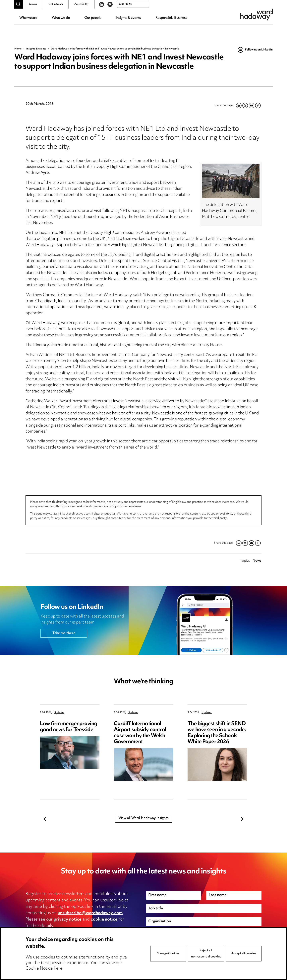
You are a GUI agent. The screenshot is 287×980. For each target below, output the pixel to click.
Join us (33, 4)
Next (242, 819)
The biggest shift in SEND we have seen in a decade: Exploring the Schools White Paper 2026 (217, 733)
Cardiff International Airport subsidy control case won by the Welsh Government (140, 733)
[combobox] (133, 4)
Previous (45, 819)
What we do (61, 18)
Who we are (28, 18)
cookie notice (104, 920)
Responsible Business (171, 18)
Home (18, 49)
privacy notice (68, 920)
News (257, 561)
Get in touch (56, 4)
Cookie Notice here (44, 975)
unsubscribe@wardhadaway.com (90, 913)
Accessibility (82, 4)
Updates (59, 713)
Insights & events (128, 18)
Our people (93, 18)
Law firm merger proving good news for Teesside (68, 727)
